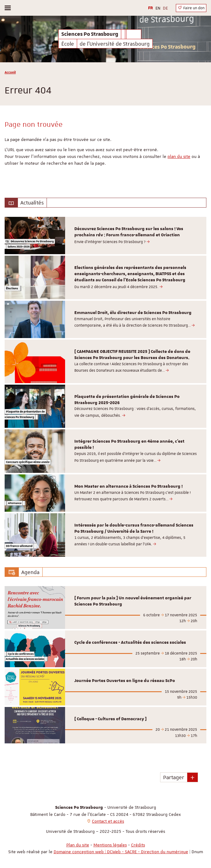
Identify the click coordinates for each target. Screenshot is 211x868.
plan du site (179, 156)
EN (158, 8)
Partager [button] (174, 777)
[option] (105, 236)
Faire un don (191, 8)
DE (165, 8)
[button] (192, 777)
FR (151, 8)
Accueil (10, 72)
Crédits (138, 845)
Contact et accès (108, 821)
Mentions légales (110, 845)
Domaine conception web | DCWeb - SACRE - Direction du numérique (121, 852)
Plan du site (78, 845)
